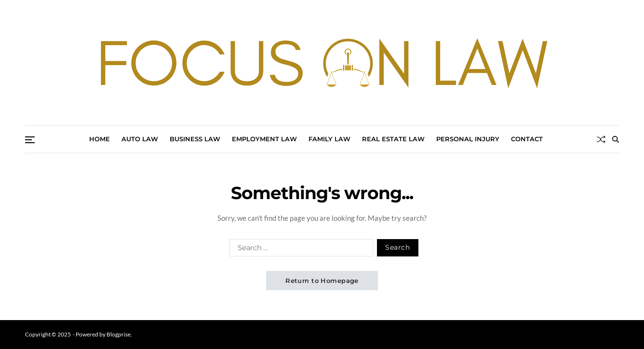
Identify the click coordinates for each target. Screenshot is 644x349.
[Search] (616, 139)
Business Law (195, 139)
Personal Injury (468, 139)
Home (100, 139)
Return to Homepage (322, 281)
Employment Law (264, 139)
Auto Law (140, 139)
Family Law (329, 139)
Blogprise (119, 334)
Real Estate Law (393, 139)
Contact (527, 139)
